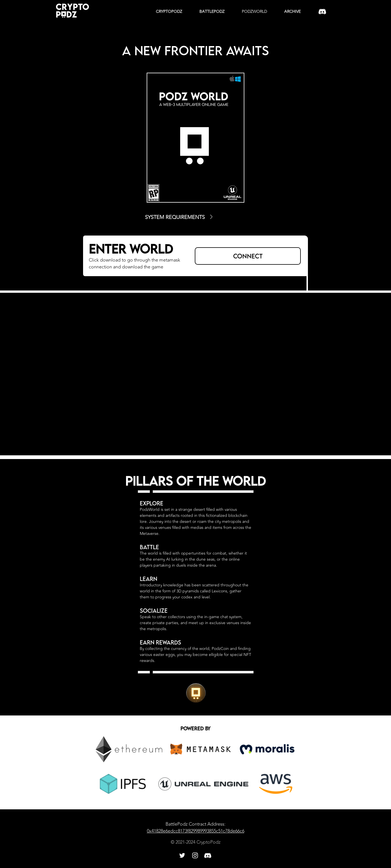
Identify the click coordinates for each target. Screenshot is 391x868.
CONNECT (248, 256)
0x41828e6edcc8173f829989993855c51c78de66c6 (196, 831)
